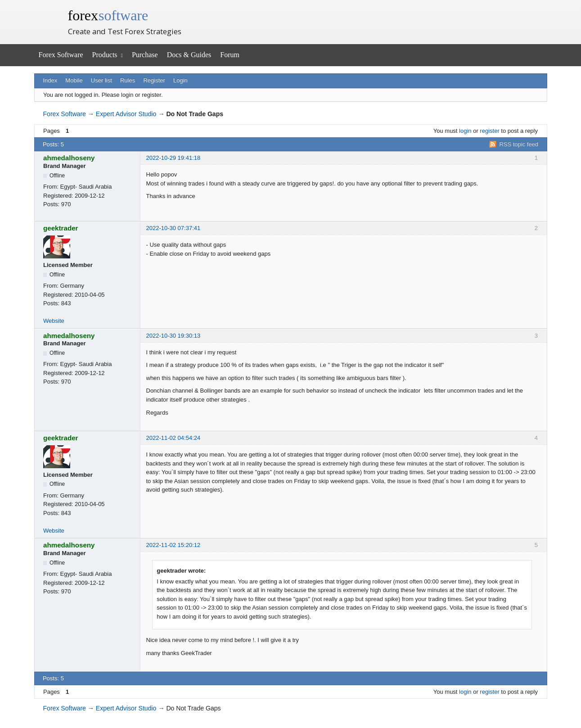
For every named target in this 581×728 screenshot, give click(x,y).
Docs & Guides (189, 55)
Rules (128, 80)
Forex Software (61, 55)
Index (50, 80)
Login (180, 80)
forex (108, 15)
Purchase (145, 55)
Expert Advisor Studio (126, 114)
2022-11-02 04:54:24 (173, 438)
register (489, 131)
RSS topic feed (519, 144)
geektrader (61, 228)
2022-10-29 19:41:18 (173, 158)
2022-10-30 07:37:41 (173, 228)
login (465, 131)
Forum (230, 55)
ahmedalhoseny (69, 158)
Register (154, 80)
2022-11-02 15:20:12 (173, 545)
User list (101, 80)
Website (54, 321)
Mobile (74, 80)
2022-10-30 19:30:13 (173, 336)
